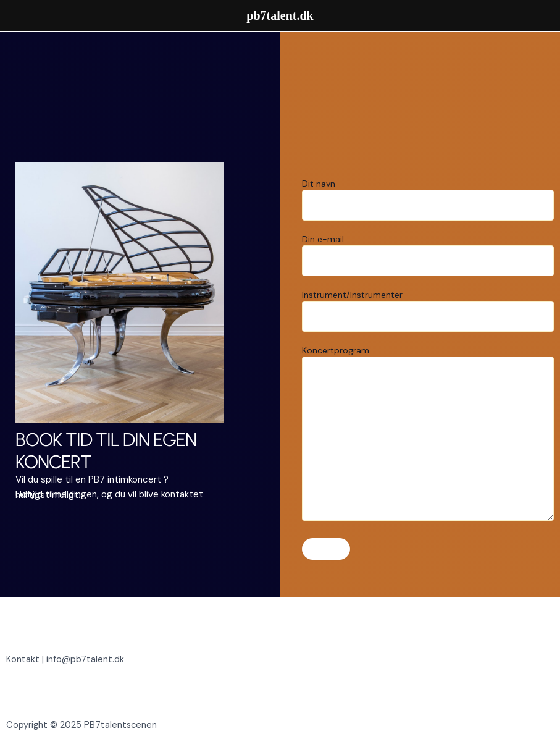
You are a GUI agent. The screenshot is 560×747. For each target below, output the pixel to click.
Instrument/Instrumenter (428, 310)
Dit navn (428, 199)
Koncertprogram (428, 434)
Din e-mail (428, 255)
